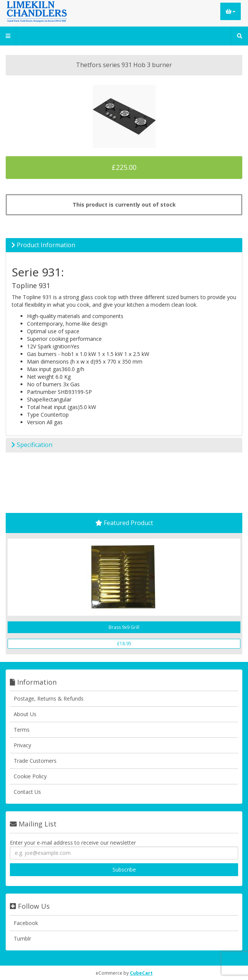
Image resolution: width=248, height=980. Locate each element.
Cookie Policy (30, 776)
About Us (25, 714)
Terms (22, 730)
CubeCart (141, 973)
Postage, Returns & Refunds (49, 699)
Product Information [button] (43, 245)
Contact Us (27, 792)
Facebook (26, 923)
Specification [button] (32, 445)
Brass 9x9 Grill (124, 627)
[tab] (124, 245)
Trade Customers (35, 761)
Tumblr (22, 938)
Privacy (22, 745)
